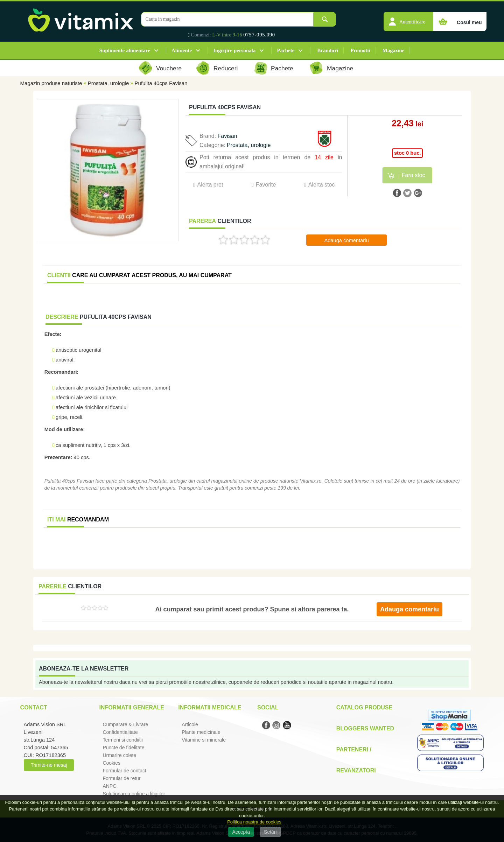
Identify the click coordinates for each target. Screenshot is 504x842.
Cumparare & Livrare (125, 724)
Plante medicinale (201, 732)
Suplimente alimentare (125, 50)
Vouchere (169, 68)
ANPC (109, 786)
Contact (34, 707)
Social (268, 707)
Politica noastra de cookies (254, 822)
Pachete (286, 50)
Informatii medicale (210, 707)
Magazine (393, 50)
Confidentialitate (120, 732)
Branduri (328, 50)
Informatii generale (131, 707)
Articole (190, 724)
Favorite (266, 185)
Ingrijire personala (234, 50)
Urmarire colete (119, 755)
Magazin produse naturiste (51, 83)
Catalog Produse (364, 707)
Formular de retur (121, 778)
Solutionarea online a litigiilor (134, 794)
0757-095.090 (259, 35)
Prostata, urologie (108, 83)
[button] (408, 18)
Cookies (111, 763)
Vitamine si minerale (204, 740)
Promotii (360, 50)
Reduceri (226, 68)
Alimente (182, 50)
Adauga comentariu (346, 240)
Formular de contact (124, 771)
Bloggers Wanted (365, 728)
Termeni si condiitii (122, 740)
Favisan (227, 136)
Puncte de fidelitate (123, 748)
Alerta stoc (322, 185)
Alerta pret (210, 185)
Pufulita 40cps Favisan (161, 83)
